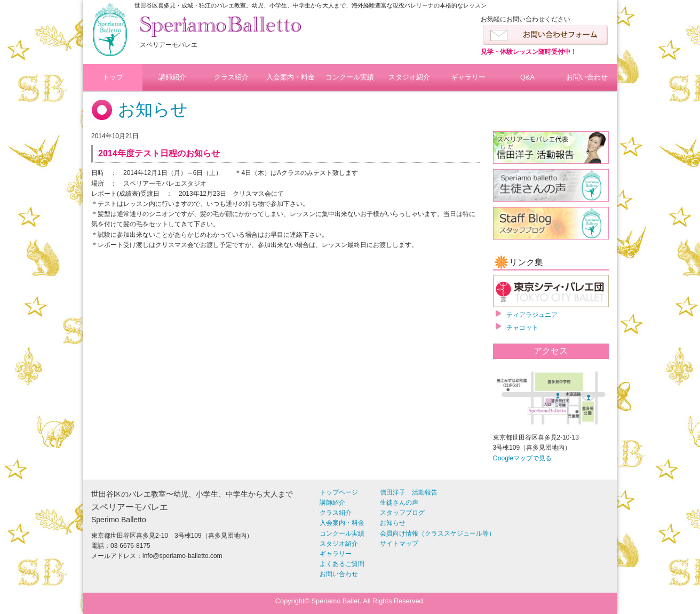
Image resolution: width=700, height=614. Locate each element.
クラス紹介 (231, 77)
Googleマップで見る (523, 458)
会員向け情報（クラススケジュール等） (437, 533)
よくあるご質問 (342, 564)
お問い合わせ (587, 77)
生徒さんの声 (399, 503)
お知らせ (153, 109)
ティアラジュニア (532, 315)
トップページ (339, 492)
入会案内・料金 (291, 77)
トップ (113, 77)
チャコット (522, 328)
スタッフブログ (402, 513)
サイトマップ (399, 544)
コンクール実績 (350, 77)
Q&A (527, 77)
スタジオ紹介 (409, 77)
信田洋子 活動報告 (409, 492)
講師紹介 (172, 77)
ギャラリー (468, 77)
